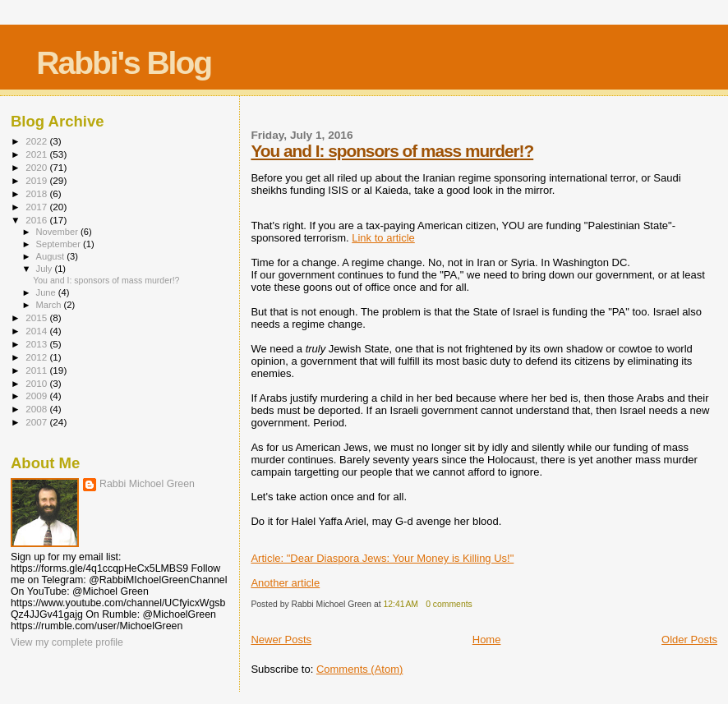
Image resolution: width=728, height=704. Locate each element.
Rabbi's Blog (124, 63)
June (47, 292)
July (46, 269)
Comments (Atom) (359, 669)
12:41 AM (401, 604)
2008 (37, 409)
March (50, 305)
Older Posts (689, 640)
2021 (37, 154)
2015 (37, 317)
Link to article (383, 238)
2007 (37, 422)
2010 (37, 383)
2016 (37, 220)
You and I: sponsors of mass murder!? (392, 151)
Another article (285, 583)
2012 (37, 357)
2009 (37, 396)
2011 (37, 370)
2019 (37, 180)
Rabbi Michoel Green (147, 484)
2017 (37, 207)
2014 (37, 331)
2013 (37, 344)
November (58, 232)
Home (487, 640)
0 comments (449, 604)
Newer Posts (281, 640)
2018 (37, 193)
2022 (37, 141)
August (52, 256)
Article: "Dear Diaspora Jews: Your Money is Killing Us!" (382, 558)
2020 (37, 167)
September (60, 244)
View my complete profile (67, 642)
